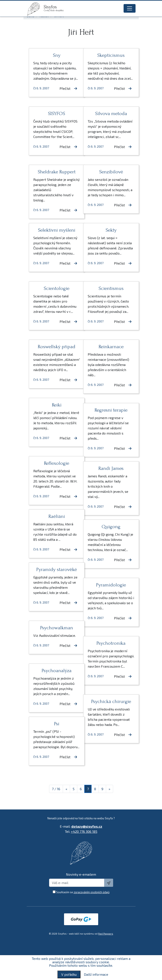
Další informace (96, 974)
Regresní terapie (108, 410)
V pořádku (69, 974)
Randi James (108, 468)
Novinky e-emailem (81, 874)
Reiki (54, 405)
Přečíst (63, 94)
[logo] (35, 9)
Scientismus (108, 288)
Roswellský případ (54, 347)
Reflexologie (54, 463)
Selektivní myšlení (54, 230)
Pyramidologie (108, 585)
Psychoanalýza (54, 671)
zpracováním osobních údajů (92, 892)
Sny (54, 55)
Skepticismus (108, 55)
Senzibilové (108, 172)
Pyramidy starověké (54, 569)
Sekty (108, 230)
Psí (54, 724)
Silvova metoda (108, 113)
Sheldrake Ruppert (54, 172)
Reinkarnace (108, 347)
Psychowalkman (54, 628)
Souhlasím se (83, 892)
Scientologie (54, 288)
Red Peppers (106, 934)
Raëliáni (54, 516)
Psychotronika (108, 643)
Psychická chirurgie (108, 701)
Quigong (108, 527)
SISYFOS (54, 113)
